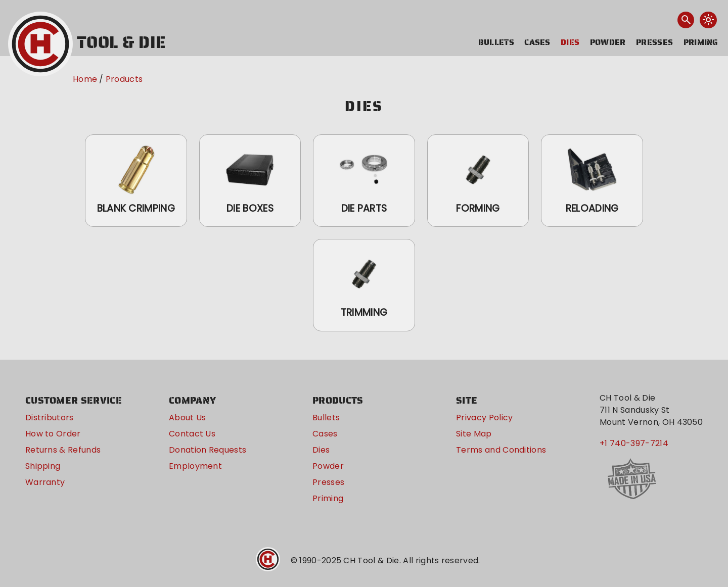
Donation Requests (208, 450)
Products (124, 79)
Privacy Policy (484, 418)
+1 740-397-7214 (634, 443)
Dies (570, 42)
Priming (701, 42)
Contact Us (192, 434)
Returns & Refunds (63, 450)
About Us (188, 418)
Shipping (43, 466)
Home (85, 79)
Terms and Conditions (501, 450)
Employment (195, 466)
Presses (654, 42)
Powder (608, 42)
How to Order (53, 434)
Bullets (496, 42)
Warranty (45, 482)
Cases (537, 42)
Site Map (474, 434)
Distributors (50, 418)
